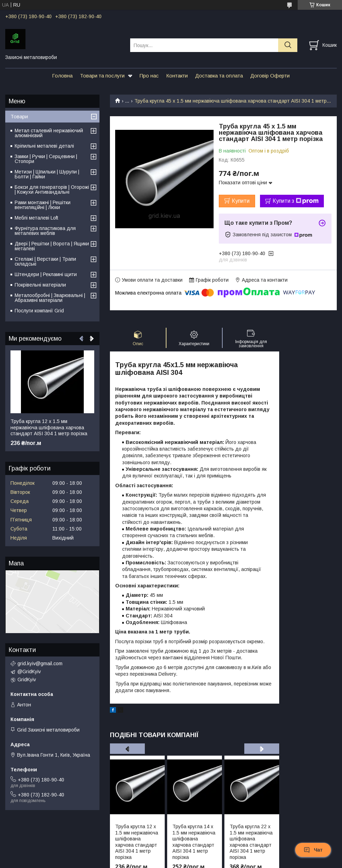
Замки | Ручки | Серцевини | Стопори (46, 159)
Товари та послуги (102, 76)
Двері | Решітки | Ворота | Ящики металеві (52, 246)
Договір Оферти (270, 76)
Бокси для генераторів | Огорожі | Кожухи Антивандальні (52, 190)
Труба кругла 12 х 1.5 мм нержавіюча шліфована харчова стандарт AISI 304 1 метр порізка (137, 842)
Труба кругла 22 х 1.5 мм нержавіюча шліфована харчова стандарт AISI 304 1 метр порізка (251, 842)
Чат (313, 850)
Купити (241, 201)
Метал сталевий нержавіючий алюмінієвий (49, 133)
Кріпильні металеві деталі (44, 146)
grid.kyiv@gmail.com (40, 663)
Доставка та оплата (219, 76)
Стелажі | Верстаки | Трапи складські (45, 261)
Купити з (296, 201)
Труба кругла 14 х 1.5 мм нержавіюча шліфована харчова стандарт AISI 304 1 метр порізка (194, 842)
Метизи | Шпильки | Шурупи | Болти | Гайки (47, 174)
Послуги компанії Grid (39, 311)
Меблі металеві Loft (36, 218)
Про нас (149, 76)
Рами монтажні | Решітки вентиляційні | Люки (43, 205)
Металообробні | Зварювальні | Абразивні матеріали (50, 298)
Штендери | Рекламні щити (46, 274)
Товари (19, 116)
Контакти (177, 76)
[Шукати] (288, 45)
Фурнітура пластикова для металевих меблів (45, 231)
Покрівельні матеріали (40, 285)
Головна (62, 76)
